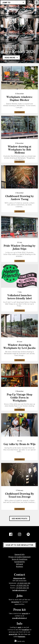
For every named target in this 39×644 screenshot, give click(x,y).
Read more (11, 58)
